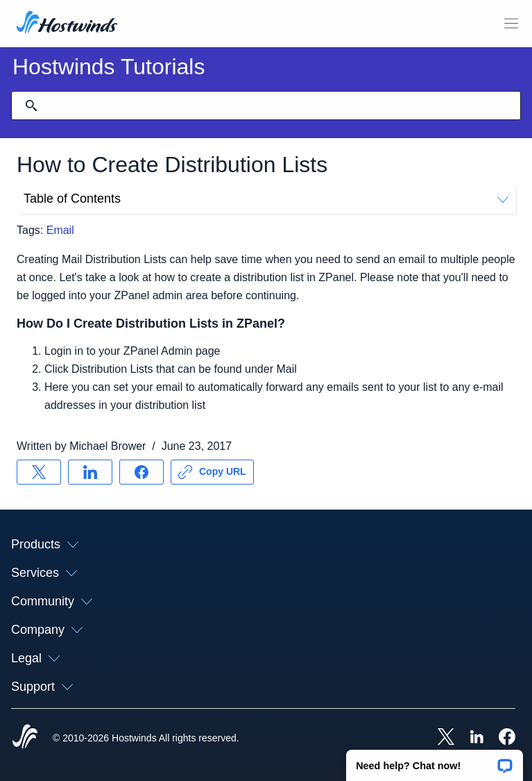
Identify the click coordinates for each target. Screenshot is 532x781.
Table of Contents (266, 199)
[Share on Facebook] (141, 472)
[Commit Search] (31, 106)
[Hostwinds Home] (25, 738)
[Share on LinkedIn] (90, 472)
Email (60, 230)
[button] (435, 761)
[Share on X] (39, 472)
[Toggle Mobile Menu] (511, 24)
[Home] (67, 24)
